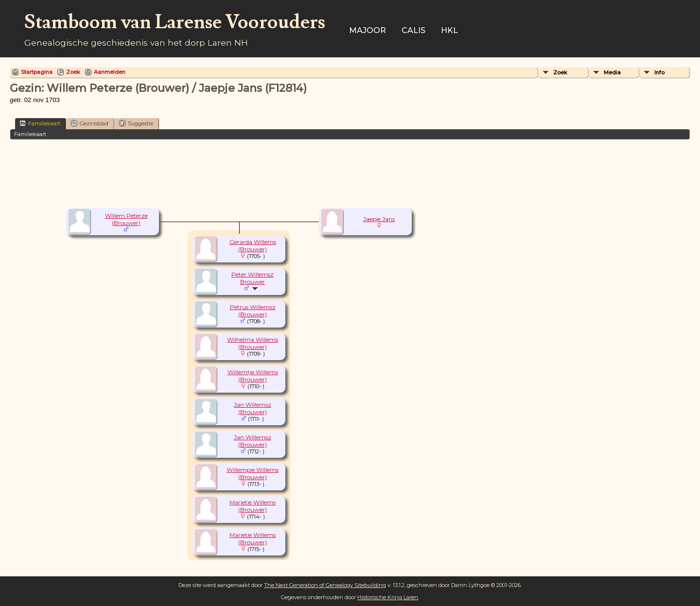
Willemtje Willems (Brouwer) (253, 376)
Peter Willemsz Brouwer (253, 278)
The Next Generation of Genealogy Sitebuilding (325, 585)
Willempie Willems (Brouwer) (253, 473)
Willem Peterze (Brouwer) (126, 219)
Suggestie (136, 123)
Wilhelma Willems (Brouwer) (253, 343)
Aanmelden (110, 72)
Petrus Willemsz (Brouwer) (253, 311)
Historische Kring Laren (388, 597)
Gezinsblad (90, 123)
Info (659, 72)
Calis (413, 30)
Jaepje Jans (379, 219)
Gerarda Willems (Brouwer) (253, 245)
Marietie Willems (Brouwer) (253, 506)
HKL (449, 30)
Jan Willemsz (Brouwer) (253, 408)
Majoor (367, 30)
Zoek (73, 72)
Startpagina (37, 72)
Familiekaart (40, 123)
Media (612, 72)
